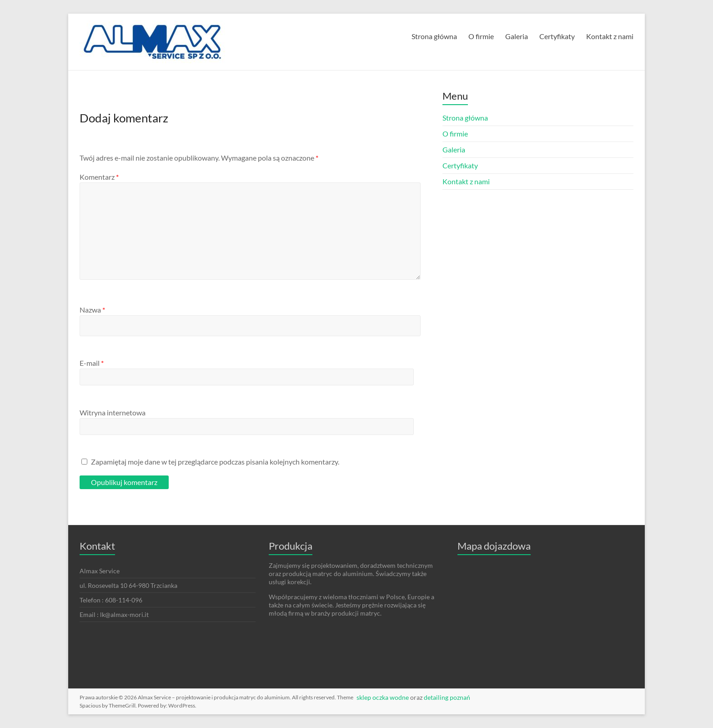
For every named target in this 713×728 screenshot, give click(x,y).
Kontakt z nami (610, 36)
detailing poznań (447, 697)
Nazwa (92, 310)
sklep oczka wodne (383, 697)
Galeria (517, 36)
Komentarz (99, 177)
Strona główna (434, 36)
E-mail (92, 363)
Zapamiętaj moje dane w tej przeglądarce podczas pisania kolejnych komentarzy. (215, 462)
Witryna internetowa (113, 412)
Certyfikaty (557, 36)
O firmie (481, 36)
